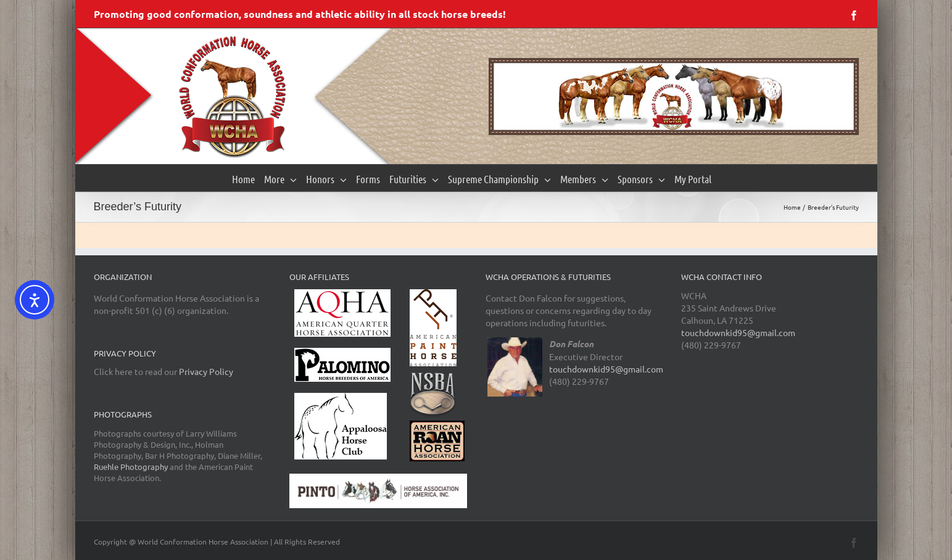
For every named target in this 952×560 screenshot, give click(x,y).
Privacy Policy (206, 371)
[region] (674, 97)
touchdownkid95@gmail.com (606, 369)
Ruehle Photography (131, 467)
